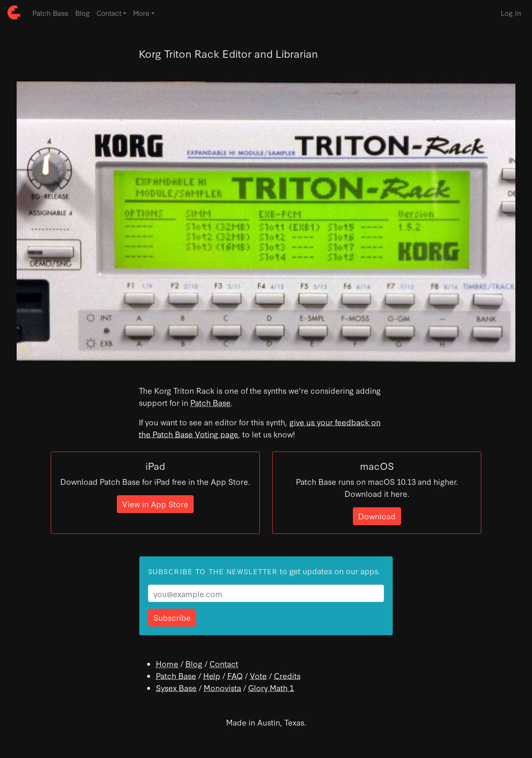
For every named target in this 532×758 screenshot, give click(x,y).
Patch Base (50, 13)
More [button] (141, 13)
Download (377, 516)
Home (167, 663)
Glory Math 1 (271, 688)
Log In (511, 13)
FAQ (235, 675)
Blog (83, 13)
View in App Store (155, 504)
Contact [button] (109, 13)
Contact (224, 663)
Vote (258, 675)
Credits (287, 675)
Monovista (222, 688)
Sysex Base (176, 688)
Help (212, 675)
